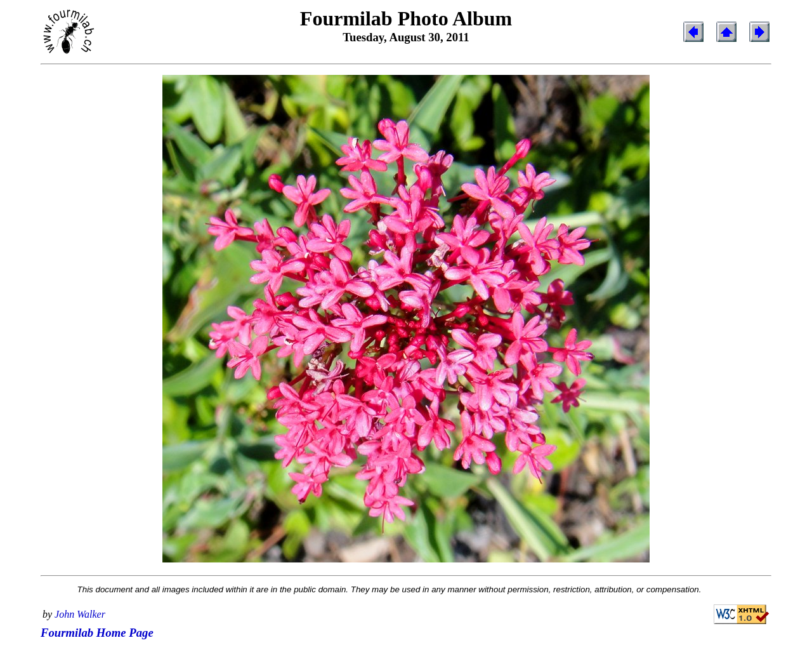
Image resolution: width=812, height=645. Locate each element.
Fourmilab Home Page (97, 633)
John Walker (80, 614)
